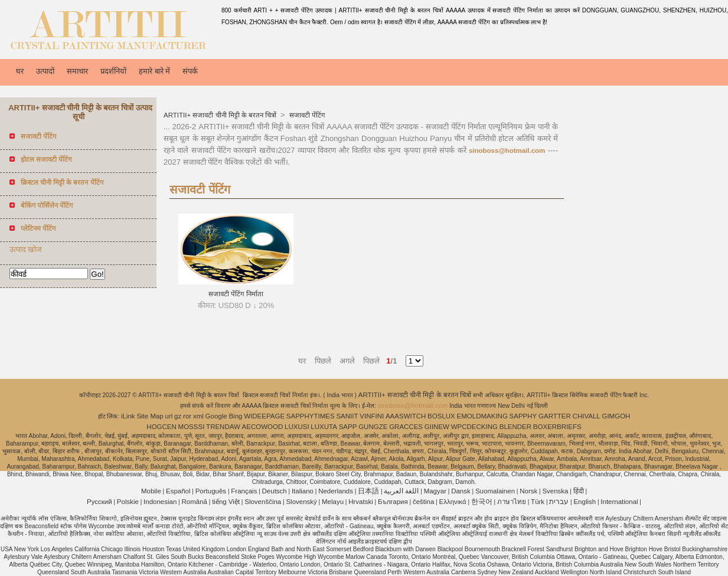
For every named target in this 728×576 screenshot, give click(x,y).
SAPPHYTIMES (311, 416)
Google (216, 416)
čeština (423, 502)
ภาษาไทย (512, 502)
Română (195, 502)
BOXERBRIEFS (557, 427)
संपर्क (190, 71)
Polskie (128, 502)
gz (178, 416)
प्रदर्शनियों (113, 71)
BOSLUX (441, 416)
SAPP (348, 427)
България (393, 502)
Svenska (555, 491)
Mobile (151, 491)
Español (178, 491)
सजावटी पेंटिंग (306, 115)
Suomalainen (495, 491)
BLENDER (515, 427)
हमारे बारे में (154, 71)
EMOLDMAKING (482, 416)
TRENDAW (223, 427)
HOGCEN (161, 427)
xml (198, 416)
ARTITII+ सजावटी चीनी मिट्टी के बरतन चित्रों (221, 115)
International (619, 502)
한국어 (482, 502)
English (585, 502)
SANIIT (347, 416)
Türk (538, 502)
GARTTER (555, 416)
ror (187, 416)
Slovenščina (263, 502)
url (169, 416)
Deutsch (275, 491)
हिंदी (579, 491)
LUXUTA (324, 427)
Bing (235, 416)
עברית (559, 502)
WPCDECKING (474, 427)
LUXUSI (297, 427)
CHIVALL (587, 416)
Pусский (99, 502)
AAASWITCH (406, 416)
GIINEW (437, 427)
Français (244, 491)
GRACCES (406, 427)
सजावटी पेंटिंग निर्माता (236, 294)
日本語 (368, 491)
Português (211, 491)
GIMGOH (616, 416)
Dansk (461, 491)
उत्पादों (45, 71)
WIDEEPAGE (264, 416)
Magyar (435, 491)
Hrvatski (361, 502)
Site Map (150, 416)
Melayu (333, 502)
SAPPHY (523, 416)
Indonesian (160, 502)
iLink (128, 416)
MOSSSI (192, 427)
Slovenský (301, 502)
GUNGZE (373, 427)
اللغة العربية (401, 491)
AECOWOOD (263, 427)
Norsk (528, 491)
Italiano (303, 491)
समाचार (77, 71)
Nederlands (336, 491)
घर (20, 71)
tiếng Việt (226, 502)
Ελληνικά (453, 502)
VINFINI (372, 416)
